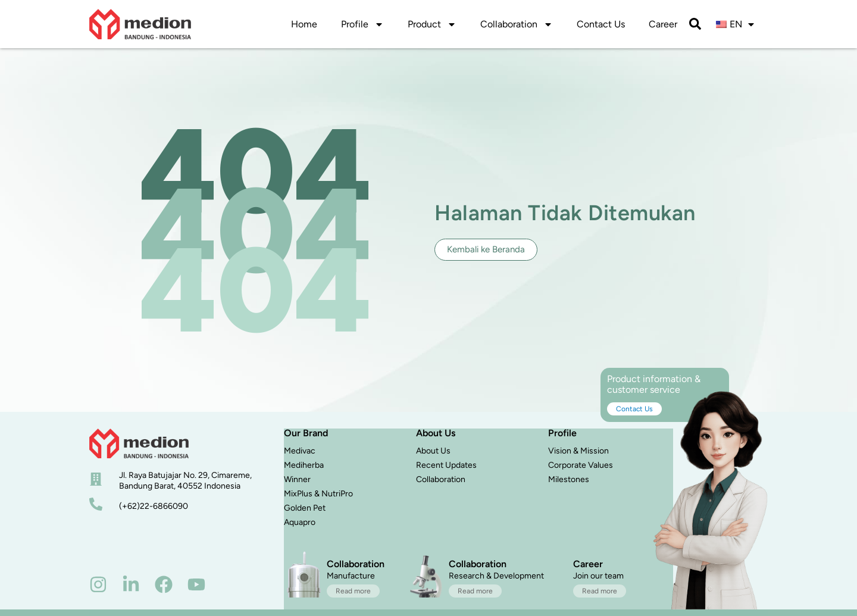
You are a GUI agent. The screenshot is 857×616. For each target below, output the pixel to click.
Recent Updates (446, 465)
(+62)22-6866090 (154, 506)
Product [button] (432, 24)
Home (304, 24)
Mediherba (304, 465)
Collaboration (441, 479)
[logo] (140, 24)
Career (663, 24)
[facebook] (164, 584)
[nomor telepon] (96, 504)
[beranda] (139, 443)
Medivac (300, 451)
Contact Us (601, 24)
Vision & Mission (578, 451)
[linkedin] (131, 584)
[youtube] (196, 584)
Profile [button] (362, 24)
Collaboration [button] (517, 24)
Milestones (569, 479)
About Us (433, 451)
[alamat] (96, 479)
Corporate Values (581, 465)
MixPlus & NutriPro (318, 494)
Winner (297, 479)
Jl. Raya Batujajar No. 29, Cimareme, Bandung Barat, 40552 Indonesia (185, 481)
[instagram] (98, 584)
